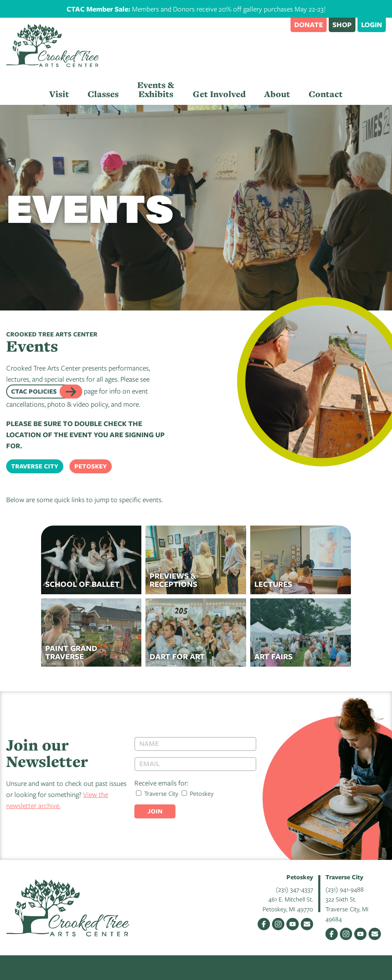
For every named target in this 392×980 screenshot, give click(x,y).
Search (280, 24)
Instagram (278, 924)
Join (155, 811)
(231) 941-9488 (345, 889)
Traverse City (35, 466)
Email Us (307, 924)
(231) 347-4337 (294, 889)
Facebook (264, 924)
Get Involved (219, 94)
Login (372, 24)
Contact (326, 94)
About (277, 94)
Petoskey (91, 466)
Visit (59, 94)
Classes (103, 94)
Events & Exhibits (156, 89)
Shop (342, 24)
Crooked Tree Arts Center (53, 45)
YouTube (293, 924)
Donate (309, 24)
